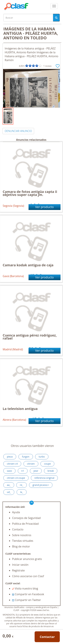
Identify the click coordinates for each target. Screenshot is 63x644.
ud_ (9, 492)
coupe (47, 464)
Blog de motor (21, 546)
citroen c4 (12, 464)
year (36, 471)
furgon (26, 457)
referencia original (44, 478)
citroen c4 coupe (16, 478)
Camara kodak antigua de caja (28, 265)
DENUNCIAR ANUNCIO (18, 131)
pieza (10, 457)
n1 (23, 471)
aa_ (9, 485)
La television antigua (20, 409)
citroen (31, 464)
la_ (22, 492)
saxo (9, 471)
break (51, 471)
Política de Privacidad (25, 524)
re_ (22, 485)
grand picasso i (41, 485)
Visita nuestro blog (25, 588)
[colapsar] (54, 6)
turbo (42, 457)
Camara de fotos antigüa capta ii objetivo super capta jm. (30, 193)
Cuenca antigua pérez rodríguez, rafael (30, 337)
